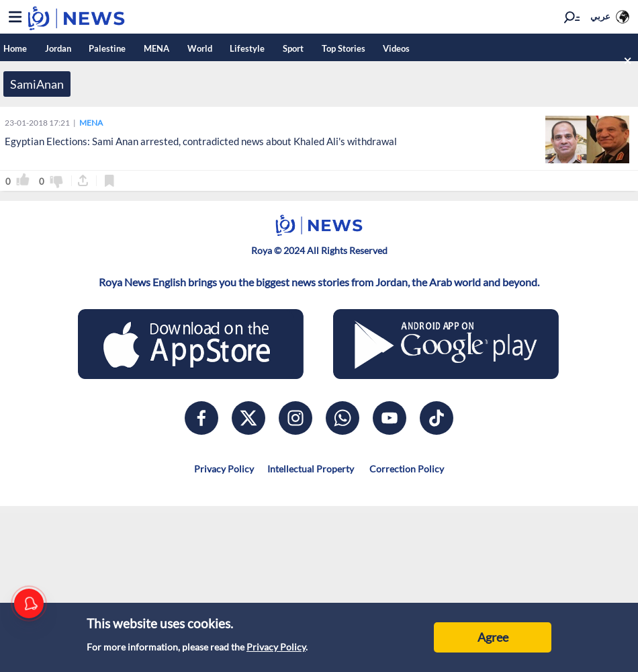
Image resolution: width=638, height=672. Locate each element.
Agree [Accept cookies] (493, 637)
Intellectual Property (311, 469)
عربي (602, 16)
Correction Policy (406, 469)
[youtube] (390, 418)
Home (15, 48)
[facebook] (201, 418)
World (209, 48)
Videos (414, 48)
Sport (307, 48)
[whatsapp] (343, 418)
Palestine (112, 48)
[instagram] (295, 418)
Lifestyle (259, 48)
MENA (163, 48)
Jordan (60, 48)
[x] (248, 418)
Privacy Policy (276, 647)
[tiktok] (437, 418)
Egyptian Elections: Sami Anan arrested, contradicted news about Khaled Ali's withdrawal (201, 141)
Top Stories (359, 48)
